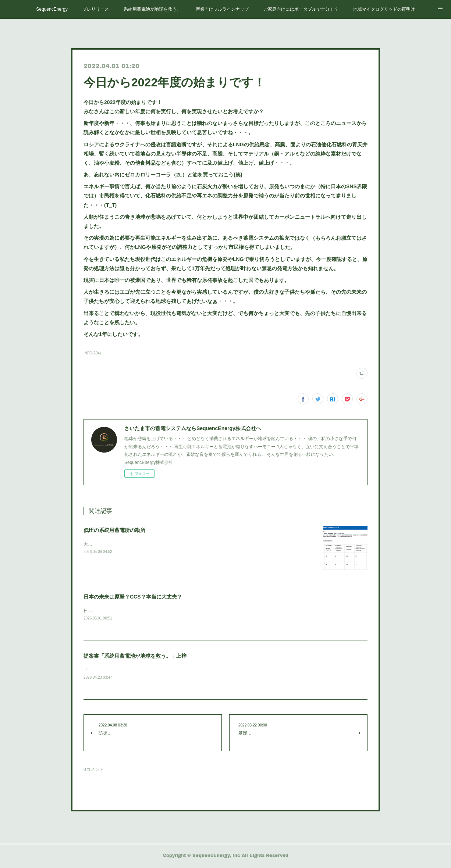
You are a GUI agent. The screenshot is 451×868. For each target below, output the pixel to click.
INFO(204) (92, 353)
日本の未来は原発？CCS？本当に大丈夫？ (133, 597)
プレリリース (96, 9)
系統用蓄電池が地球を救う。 (152, 9)
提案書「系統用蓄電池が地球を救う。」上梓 (135, 656)
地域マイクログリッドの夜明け (384, 9)
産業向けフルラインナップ (222, 9)
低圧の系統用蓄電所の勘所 (114, 530)
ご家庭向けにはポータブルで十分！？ (301, 9)
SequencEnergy (52, 9)
